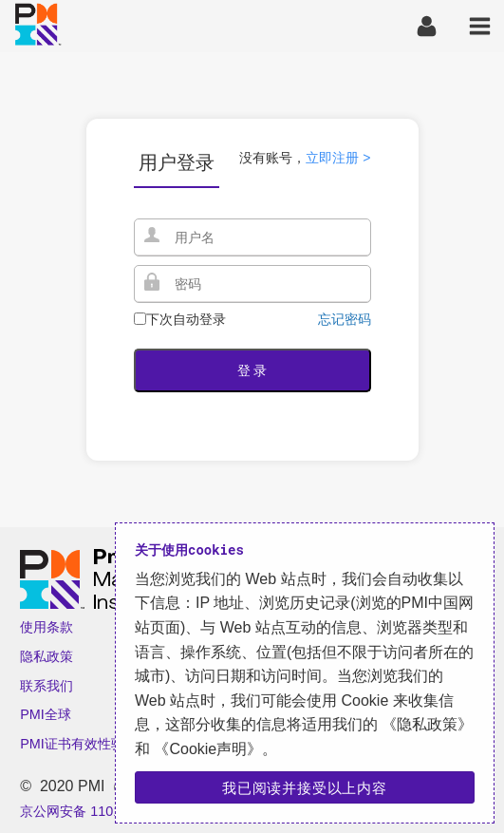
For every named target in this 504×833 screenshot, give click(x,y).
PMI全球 (46, 714)
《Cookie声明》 (206, 749)
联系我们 (47, 686)
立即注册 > (338, 158)
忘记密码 (345, 319)
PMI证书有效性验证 (79, 744)
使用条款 (47, 627)
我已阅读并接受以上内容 (305, 787)
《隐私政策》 (425, 724)
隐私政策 (47, 656)
